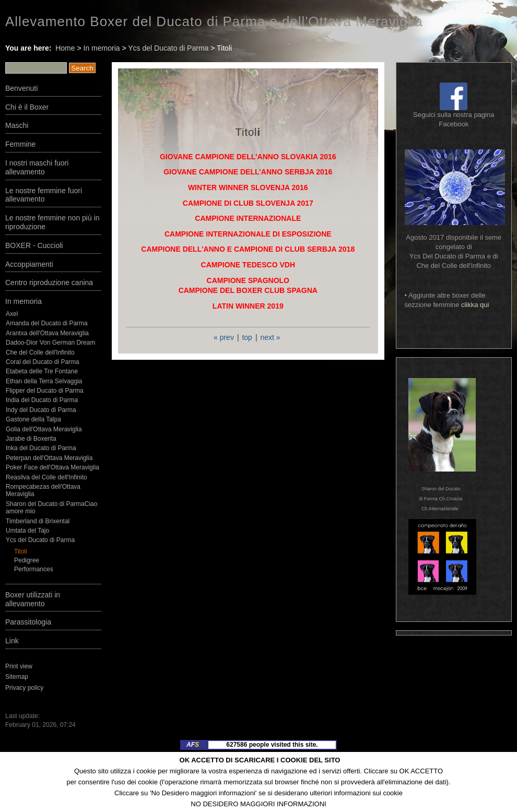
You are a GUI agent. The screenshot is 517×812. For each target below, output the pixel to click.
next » (270, 337)
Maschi (17, 125)
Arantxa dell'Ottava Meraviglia (47, 333)
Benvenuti (21, 88)
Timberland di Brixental (38, 521)
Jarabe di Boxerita (31, 439)
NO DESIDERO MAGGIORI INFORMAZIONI (258, 804)
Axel (12, 314)
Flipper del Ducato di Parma (45, 391)
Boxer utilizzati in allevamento (33, 599)
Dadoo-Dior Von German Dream (50, 343)
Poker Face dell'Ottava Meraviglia (52, 467)
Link (12, 641)
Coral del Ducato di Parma (43, 362)
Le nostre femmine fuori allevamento (44, 195)
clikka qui (475, 305)
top (247, 337)
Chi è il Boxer (27, 107)
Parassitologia (28, 622)
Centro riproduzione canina (49, 283)
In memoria (102, 48)
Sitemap (17, 677)
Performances (34, 569)
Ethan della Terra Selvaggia (44, 381)
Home (65, 48)
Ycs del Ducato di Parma (168, 48)
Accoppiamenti (29, 264)
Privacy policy (24, 688)
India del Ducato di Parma (42, 400)
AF (193, 745)
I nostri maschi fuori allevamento (37, 167)
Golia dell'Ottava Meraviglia (44, 429)
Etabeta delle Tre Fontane (42, 371)
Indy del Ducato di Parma (41, 410)
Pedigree (27, 560)
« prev (224, 337)
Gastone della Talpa (33, 419)
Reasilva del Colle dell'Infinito (46, 477)
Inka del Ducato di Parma (41, 448)
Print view (19, 666)
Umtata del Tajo (27, 531)
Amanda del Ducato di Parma (47, 323)
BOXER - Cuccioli (34, 245)
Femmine (20, 144)
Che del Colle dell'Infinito (40, 352)
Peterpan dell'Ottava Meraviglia (49, 458)
